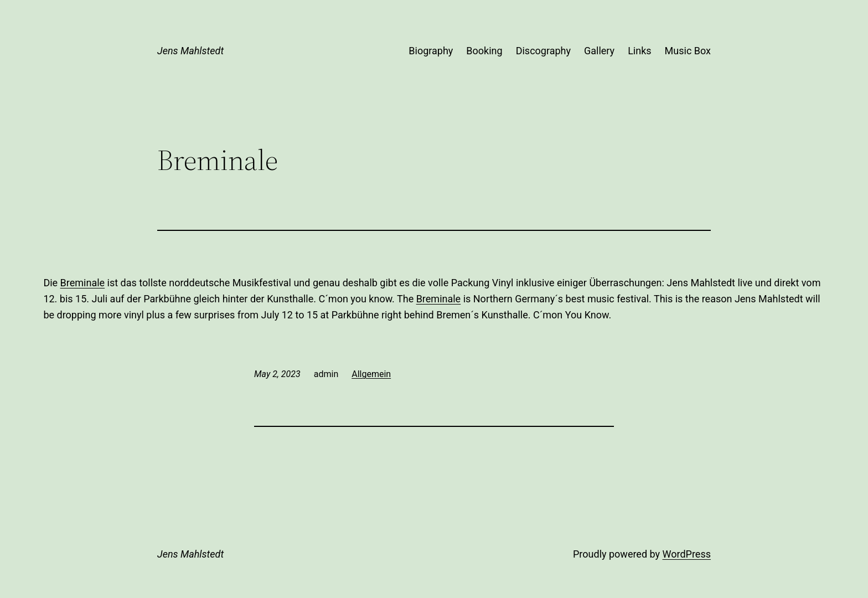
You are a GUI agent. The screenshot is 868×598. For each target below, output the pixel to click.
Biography (431, 51)
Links (639, 51)
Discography (543, 51)
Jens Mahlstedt (190, 51)
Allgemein (371, 374)
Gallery (599, 51)
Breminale (83, 283)
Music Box (688, 51)
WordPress (687, 554)
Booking (484, 51)
